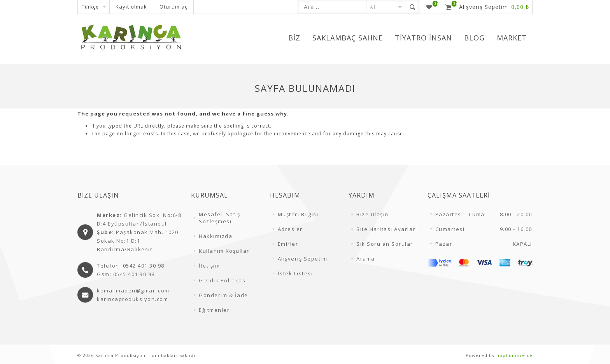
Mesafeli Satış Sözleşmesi (219, 218)
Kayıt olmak (131, 7)
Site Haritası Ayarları (387, 229)
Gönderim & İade (223, 295)
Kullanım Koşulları (225, 251)
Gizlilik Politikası (223, 280)
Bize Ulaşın (372, 214)
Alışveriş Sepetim (303, 259)
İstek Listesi (295, 273)
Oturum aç (174, 7)
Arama (366, 259)
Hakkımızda (216, 236)
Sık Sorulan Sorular (385, 244)
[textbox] (332, 7)
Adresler (290, 229)
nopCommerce (514, 355)
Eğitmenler (214, 310)
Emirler (288, 244)
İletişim (209, 266)
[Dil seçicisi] (94, 7)
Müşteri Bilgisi (298, 214)
